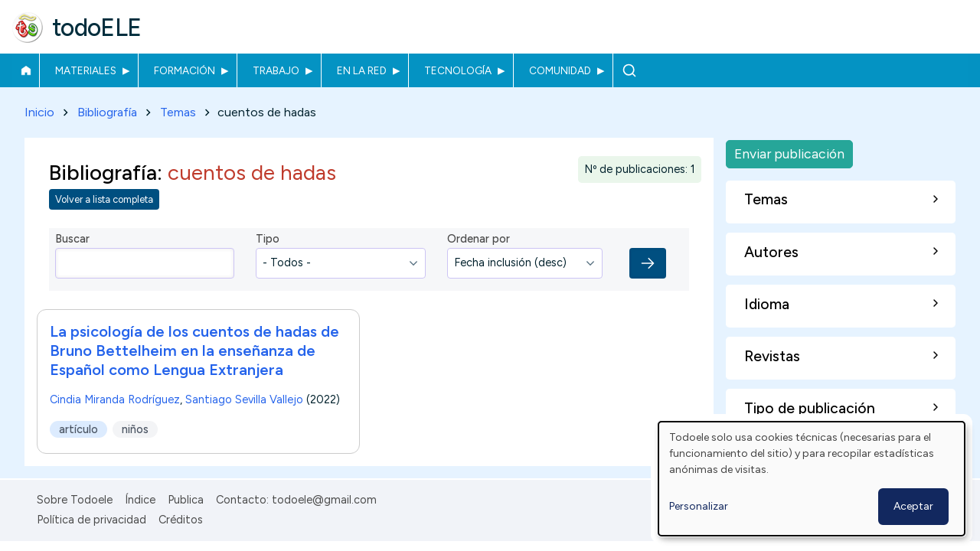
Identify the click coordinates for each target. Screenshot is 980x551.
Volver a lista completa (104, 200)
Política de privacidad (91, 520)
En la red (362, 70)
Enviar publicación (789, 153)
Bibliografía (107, 112)
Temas (178, 112)
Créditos (181, 520)
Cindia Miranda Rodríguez (115, 399)
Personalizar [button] (699, 506)
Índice (140, 500)
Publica (186, 500)
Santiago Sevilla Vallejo (244, 399)
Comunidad (560, 70)
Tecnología (458, 70)
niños (135, 429)
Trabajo (276, 70)
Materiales (86, 70)
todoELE (97, 28)
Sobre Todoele (75, 500)
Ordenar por (479, 240)
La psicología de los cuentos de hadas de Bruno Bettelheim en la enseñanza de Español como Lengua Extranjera (194, 350)
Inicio (26, 70)
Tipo (268, 240)
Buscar (629, 70)
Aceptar (913, 506)
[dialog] (812, 479)
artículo (78, 429)
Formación (185, 70)
